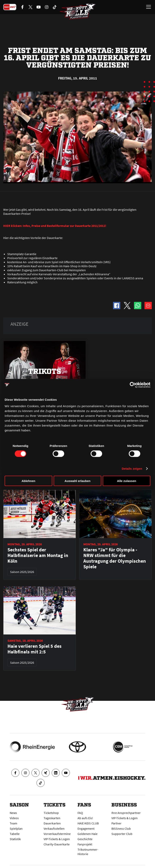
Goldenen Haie (87, 834)
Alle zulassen (127, 481)
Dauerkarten (52, 823)
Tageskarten (52, 818)
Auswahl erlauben (77, 481)
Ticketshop (51, 813)
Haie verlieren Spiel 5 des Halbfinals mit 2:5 (35, 649)
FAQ (80, 813)
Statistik (15, 839)
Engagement (86, 828)
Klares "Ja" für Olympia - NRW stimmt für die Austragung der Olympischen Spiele (115, 558)
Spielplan (16, 828)
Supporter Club (122, 834)
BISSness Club (121, 828)
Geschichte (85, 839)
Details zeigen (132, 469)
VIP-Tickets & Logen (57, 839)
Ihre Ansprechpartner (126, 813)
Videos (14, 818)
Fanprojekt (85, 844)
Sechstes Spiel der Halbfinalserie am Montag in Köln (38, 555)
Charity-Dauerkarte (57, 844)
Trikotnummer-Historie (88, 852)
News (13, 813)
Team (13, 823)
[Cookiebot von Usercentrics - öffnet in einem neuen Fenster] (133, 385)
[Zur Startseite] (77, 11)
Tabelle (15, 834)
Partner (116, 823)
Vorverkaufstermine (57, 834)
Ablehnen (28, 481)
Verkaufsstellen (54, 828)
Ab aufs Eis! (85, 818)
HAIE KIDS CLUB (88, 823)
